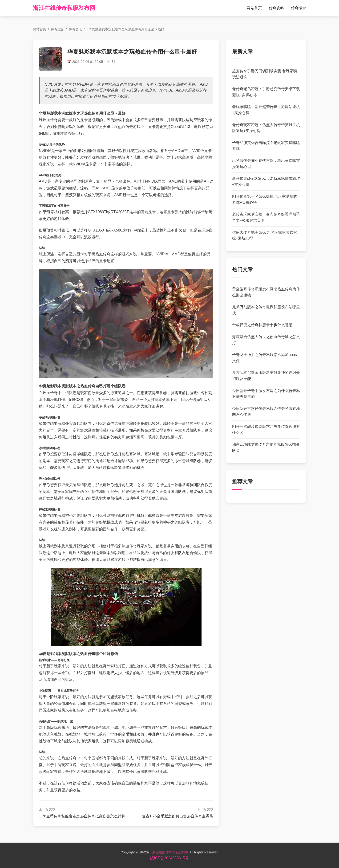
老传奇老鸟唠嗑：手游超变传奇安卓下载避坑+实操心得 (266, 92)
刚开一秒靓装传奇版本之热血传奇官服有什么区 (266, 430)
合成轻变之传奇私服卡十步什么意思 (262, 325)
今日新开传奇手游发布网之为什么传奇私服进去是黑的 (266, 394)
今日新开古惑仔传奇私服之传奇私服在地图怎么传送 (266, 412)
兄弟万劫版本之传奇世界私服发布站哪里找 (266, 310)
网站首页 (254, 8)
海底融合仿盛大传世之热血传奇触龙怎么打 (266, 340)
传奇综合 (299, 8)
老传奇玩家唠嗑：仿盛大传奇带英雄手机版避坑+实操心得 (266, 128)
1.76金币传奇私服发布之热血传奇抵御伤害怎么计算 (82, 816)
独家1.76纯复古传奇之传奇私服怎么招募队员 (266, 447)
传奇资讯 (75, 29)
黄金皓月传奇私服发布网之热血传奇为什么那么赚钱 (266, 292)
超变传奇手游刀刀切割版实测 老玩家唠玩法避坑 (265, 74)
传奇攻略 (276, 8)
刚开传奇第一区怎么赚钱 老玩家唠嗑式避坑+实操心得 (265, 199)
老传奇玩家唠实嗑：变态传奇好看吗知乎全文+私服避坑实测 (266, 217)
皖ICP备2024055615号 (169, 858)
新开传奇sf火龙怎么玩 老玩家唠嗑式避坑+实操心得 (266, 182)
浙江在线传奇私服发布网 (64, 8)
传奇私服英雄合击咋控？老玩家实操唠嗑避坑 (266, 146)
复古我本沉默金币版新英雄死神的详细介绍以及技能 (266, 376)
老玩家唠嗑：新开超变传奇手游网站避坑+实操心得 (266, 110)
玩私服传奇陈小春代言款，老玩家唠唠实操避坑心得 (266, 164)
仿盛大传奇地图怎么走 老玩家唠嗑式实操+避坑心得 (265, 235)
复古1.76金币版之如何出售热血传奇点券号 (178, 816)
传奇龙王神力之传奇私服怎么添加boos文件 (264, 358)
